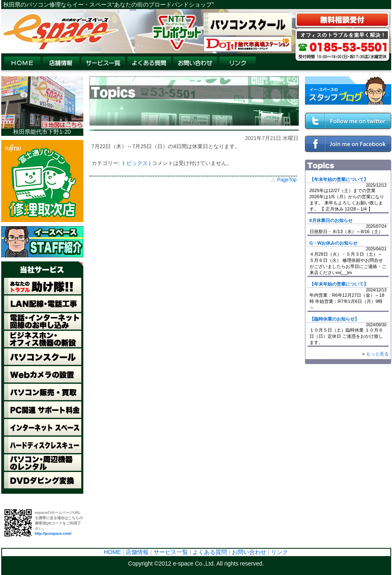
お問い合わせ (249, 552)
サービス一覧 (171, 552)
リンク (280, 552)
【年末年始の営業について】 (339, 179)
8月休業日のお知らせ (331, 220)
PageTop (287, 180)
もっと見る (377, 354)
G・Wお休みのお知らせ (334, 243)
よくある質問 (210, 552)
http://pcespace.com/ (53, 534)
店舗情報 (137, 552)
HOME (112, 552)
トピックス (134, 163)
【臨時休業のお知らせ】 (334, 319)
